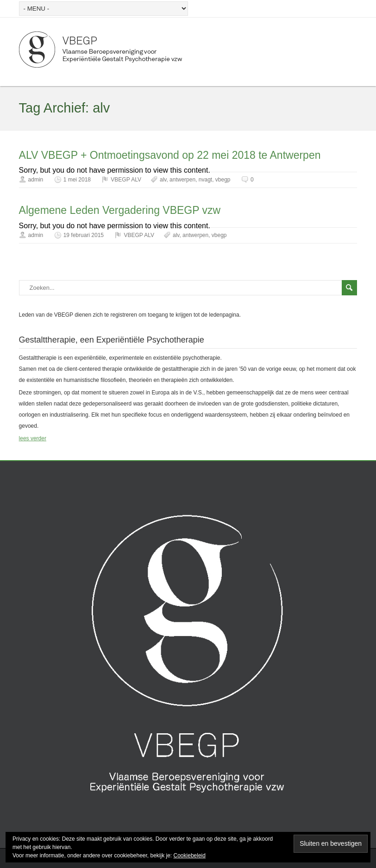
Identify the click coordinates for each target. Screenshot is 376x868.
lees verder (33, 438)
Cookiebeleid (190, 856)
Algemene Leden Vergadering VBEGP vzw (120, 210)
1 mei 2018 (77, 180)
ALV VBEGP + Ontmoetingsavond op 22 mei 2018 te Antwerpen (170, 155)
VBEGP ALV (126, 180)
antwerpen (182, 180)
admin (36, 180)
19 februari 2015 (84, 235)
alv (163, 180)
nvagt (205, 180)
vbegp (223, 180)
